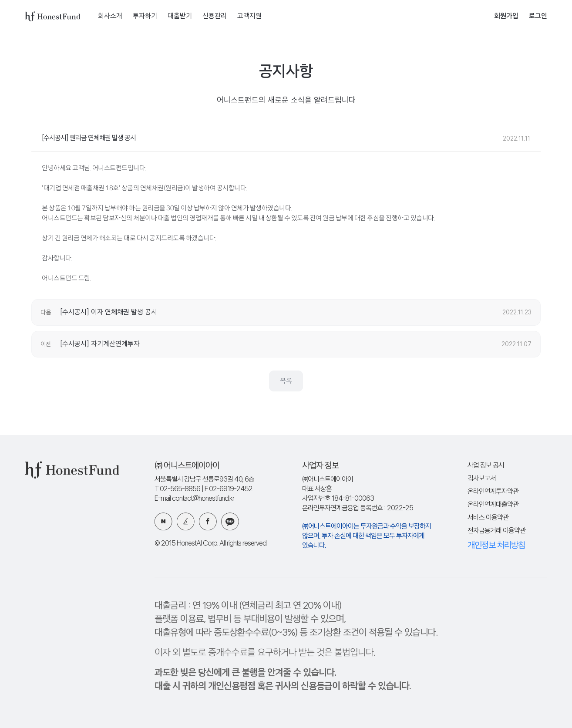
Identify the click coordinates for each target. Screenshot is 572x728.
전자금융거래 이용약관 (496, 531)
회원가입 (506, 16)
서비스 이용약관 (488, 518)
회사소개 (110, 16)
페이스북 (208, 521)
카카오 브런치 (186, 521)
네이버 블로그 (163, 521)
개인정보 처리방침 (496, 546)
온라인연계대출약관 (493, 505)
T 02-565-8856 (177, 489)
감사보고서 (482, 479)
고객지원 (249, 16)
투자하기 (145, 16)
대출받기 (180, 16)
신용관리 (215, 16)
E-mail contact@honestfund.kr (194, 499)
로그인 (538, 16)
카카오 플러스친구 (230, 521)
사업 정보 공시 (486, 466)
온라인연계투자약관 (493, 492)
